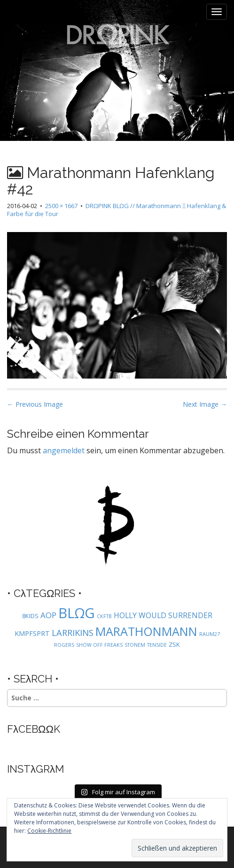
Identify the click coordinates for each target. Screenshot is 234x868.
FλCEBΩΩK (34, 729)
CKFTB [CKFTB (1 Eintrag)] (104, 616)
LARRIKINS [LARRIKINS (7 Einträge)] (73, 632)
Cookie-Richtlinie (49, 831)
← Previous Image (35, 404)
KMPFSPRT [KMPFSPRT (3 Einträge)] (32, 633)
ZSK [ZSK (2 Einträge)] (174, 644)
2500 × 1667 (61, 206)
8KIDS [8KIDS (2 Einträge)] (30, 616)
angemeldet (64, 450)
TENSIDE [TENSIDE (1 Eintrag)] (157, 645)
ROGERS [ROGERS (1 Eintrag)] (64, 645)
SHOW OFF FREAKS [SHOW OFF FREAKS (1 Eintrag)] (99, 645)
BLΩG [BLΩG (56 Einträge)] (77, 613)
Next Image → (205, 404)
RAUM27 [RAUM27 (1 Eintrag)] (210, 634)
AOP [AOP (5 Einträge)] (48, 615)
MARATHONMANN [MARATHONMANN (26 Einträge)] (146, 631)
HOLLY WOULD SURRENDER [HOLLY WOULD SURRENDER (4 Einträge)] (163, 615)
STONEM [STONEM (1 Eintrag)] (135, 645)
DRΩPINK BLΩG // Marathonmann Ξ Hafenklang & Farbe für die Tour (117, 210)
